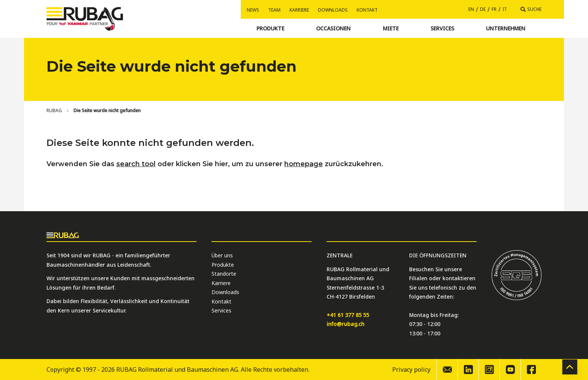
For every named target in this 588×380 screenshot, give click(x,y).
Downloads (333, 10)
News (253, 10)
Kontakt (367, 10)
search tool (136, 164)
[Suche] (531, 9)
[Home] (54, 111)
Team (274, 10)
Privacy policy (411, 369)
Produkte (223, 265)
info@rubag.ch (346, 324)
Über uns (222, 255)
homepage (304, 164)
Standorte (224, 274)
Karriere (299, 10)
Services (221, 310)
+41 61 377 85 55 (348, 315)
